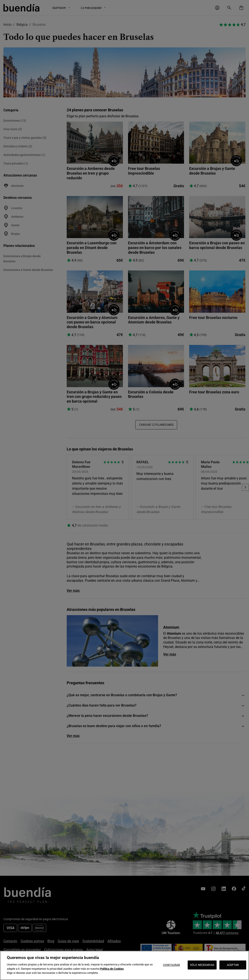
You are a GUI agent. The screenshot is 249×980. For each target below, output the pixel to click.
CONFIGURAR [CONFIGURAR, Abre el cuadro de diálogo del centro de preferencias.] (171, 965)
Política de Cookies (112, 969)
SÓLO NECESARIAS (202, 965)
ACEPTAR (233, 965)
